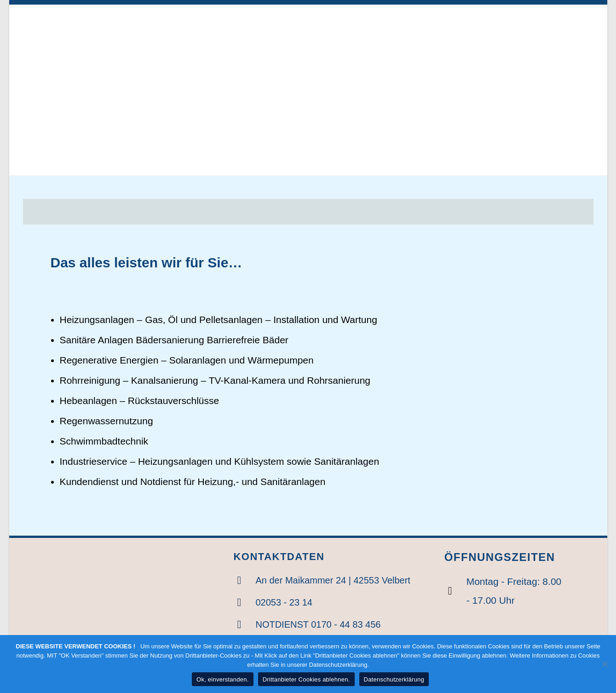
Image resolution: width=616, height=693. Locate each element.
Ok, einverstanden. (223, 679)
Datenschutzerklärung (394, 679)
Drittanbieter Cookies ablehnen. (306, 679)
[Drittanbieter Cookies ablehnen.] (604, 664)
